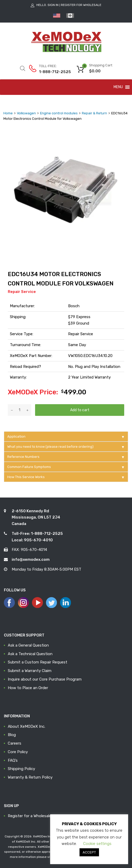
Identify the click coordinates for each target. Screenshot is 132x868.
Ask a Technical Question (30, 654)
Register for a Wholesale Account (38, 816)
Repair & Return (94, 113)
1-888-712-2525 (52, 72)
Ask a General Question (28, 645)
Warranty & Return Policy (30, 777)
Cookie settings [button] (97, 844)
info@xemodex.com (31, 559)
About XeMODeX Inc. (27, 726)
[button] (118, 87)
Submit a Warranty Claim (30, 671)
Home (8, 113)
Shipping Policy (21, 769)
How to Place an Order (28, 688)
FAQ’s (13, 760)
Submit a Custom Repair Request (38, 662)
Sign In (53, 5)
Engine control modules (59, 113)
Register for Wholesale (81, 5)
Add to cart (80, 410)
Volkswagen (26, 113)
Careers (15, 743)
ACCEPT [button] (89, 852)
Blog (12, 735)
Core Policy (18, 752)
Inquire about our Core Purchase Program (45, 679)
